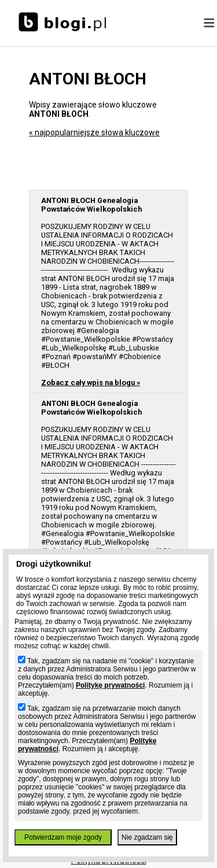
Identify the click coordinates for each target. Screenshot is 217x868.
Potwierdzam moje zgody (63, 837)
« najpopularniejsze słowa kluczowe (94, 132)
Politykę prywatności (110, 685)
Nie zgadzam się (147, 837)
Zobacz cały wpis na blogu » (91, 383)
